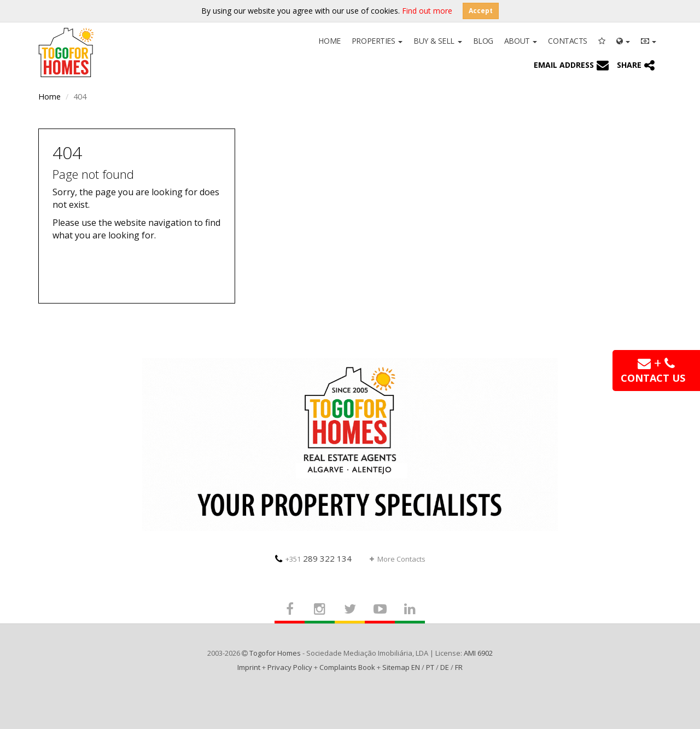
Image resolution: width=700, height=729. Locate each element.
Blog (483, 41)
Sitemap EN (401, 667)
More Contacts (398, 559)
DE (445, 667)
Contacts (568, 41)
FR (459, 667)
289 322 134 (313, 558)
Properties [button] (377, 41)
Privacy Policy (290, 667)
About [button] (521, 41)
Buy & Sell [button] (437, 41)
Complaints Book (347, 667)
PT (430, 667)
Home (329, 41)
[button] (623, 40)
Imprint (249, 667)
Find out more (427, 11)
